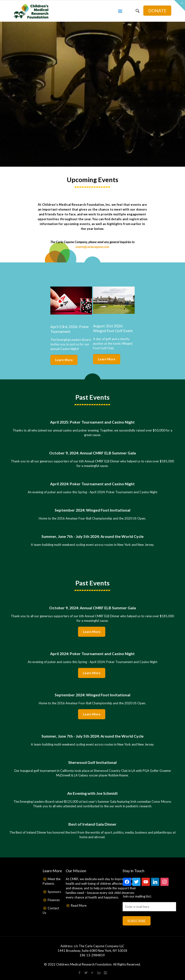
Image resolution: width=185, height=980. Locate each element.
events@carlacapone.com (92, 247)
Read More (79, 905)
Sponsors (54, 892)
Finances (54, 900)
